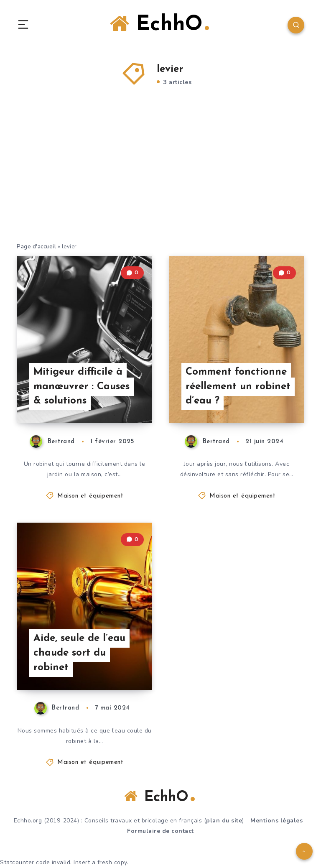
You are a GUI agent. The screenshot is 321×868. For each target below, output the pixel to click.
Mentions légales (276, 821)
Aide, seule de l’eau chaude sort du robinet (79, 653)
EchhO (159, 24)
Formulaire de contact (160, 831)
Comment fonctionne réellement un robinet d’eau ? (238, 387)
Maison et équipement (90, 496)
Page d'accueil (36, 247)
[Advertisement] (160, 179)
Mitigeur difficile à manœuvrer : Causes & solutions (82, 387)
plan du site (224, 821)
